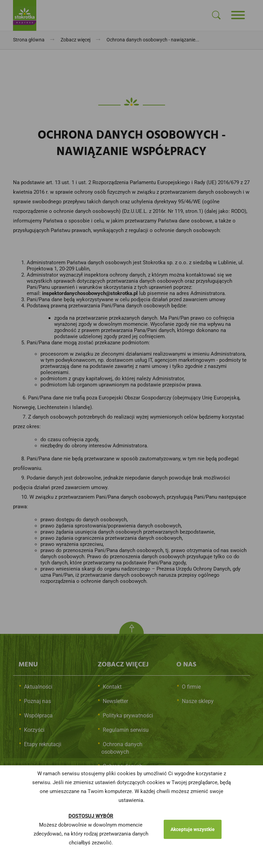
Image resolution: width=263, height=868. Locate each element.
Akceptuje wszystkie (193, 829)
